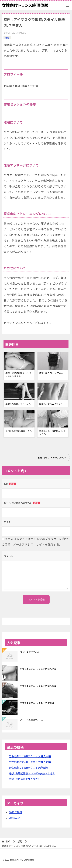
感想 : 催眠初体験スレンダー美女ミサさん (18, 375)
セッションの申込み (30, 652)
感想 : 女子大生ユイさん (51, 403)
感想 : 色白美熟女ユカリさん (25, 779)
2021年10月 (16, 812)
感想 (7, 37)
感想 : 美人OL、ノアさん (51, 373)
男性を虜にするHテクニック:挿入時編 (38, 686)
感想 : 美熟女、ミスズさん (18, 403)
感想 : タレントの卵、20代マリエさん (54, 457)
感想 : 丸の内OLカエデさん (19, 431)
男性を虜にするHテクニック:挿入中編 (38, 669)
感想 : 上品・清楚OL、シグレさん (52, 432)
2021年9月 (15, 818)
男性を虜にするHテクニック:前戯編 (37, 703)
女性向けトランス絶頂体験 (25, 5)
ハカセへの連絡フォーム (32, 720)
